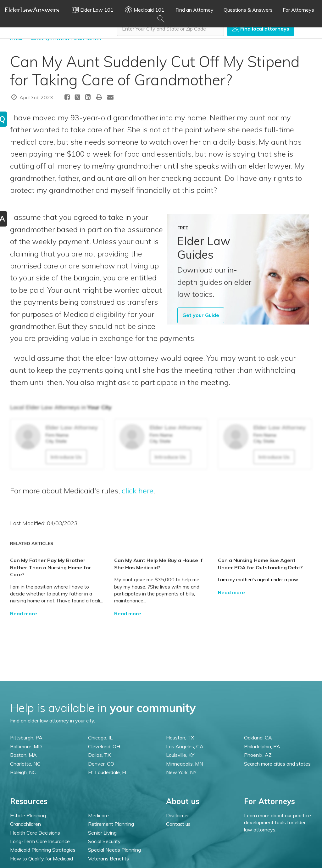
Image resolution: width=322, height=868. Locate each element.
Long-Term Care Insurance (40, 841)
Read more (24, 613)
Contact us (178, 824)
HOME (17, 39)
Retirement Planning (111, 824)
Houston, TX (180, 738)
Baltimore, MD (26, 746)
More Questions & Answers (66, 39)
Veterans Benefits (108, 859)
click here (138, 491)
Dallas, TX (99, 755)
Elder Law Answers (32, 10)
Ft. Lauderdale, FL (108, 772)
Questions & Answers (248, 10)
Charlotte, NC (25, 764)
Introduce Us (66, 457)
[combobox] (170, 29)
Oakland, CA (258, 738)
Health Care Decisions (35, 833)
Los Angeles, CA (185, 746)
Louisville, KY (180, 755)
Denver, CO (101, 764)
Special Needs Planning (114, 850)
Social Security (104, 841)
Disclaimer (178, 815)
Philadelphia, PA (262, 746)
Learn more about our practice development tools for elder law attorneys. (278, 822)
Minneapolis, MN (185, 764)
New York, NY (181, 772)
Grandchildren (25, 824)
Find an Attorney (194, 10)
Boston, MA (23, 755)
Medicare (98, 815)
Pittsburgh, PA (26, 738)
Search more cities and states (277, 764)
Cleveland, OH (104, 746)
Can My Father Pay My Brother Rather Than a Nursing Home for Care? (51, 567)
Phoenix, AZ (258, 755)
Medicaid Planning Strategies (43, 850)
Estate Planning (28, 815)
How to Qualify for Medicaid (42, 859)
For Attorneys (298, 10)
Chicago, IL (100, 738)
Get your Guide (201, 315)
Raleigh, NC (23, 772)
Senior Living (102, 833)
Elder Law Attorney (72, 427)
